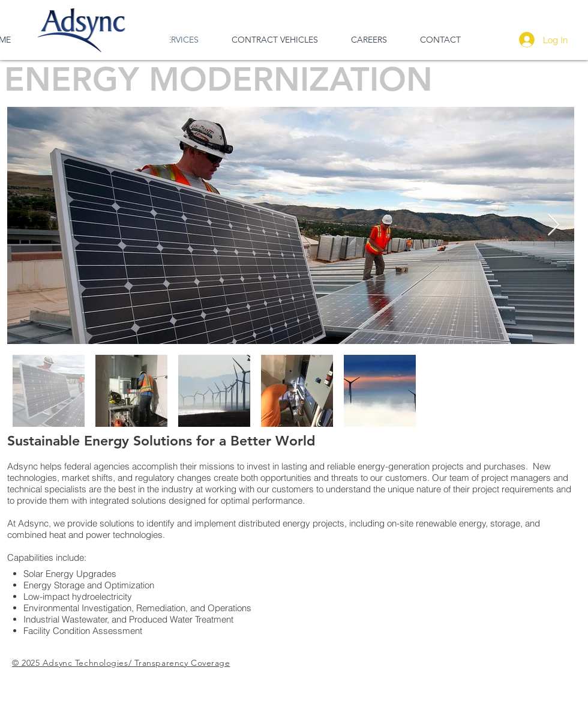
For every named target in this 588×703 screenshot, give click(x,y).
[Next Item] (553, 225)
